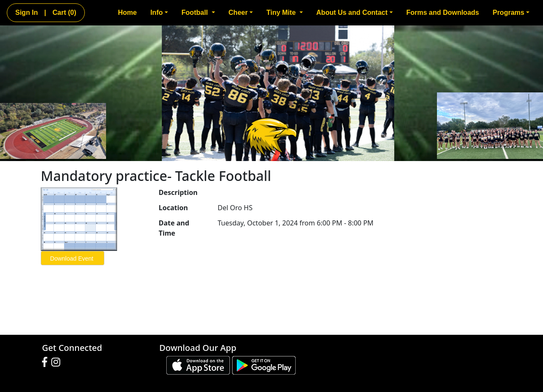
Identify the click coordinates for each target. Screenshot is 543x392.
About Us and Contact (355, 13)
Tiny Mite (285, 13)
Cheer (241, 13)
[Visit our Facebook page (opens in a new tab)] (47, 362)
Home (127, 13)
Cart (64, 13)
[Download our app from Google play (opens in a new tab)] (264, 364)
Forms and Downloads (443, 13)
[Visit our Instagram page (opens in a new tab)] (58, 362)
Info (159, 13)
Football (198, 13)
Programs (511, 13)
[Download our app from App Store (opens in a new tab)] (198, 364)
